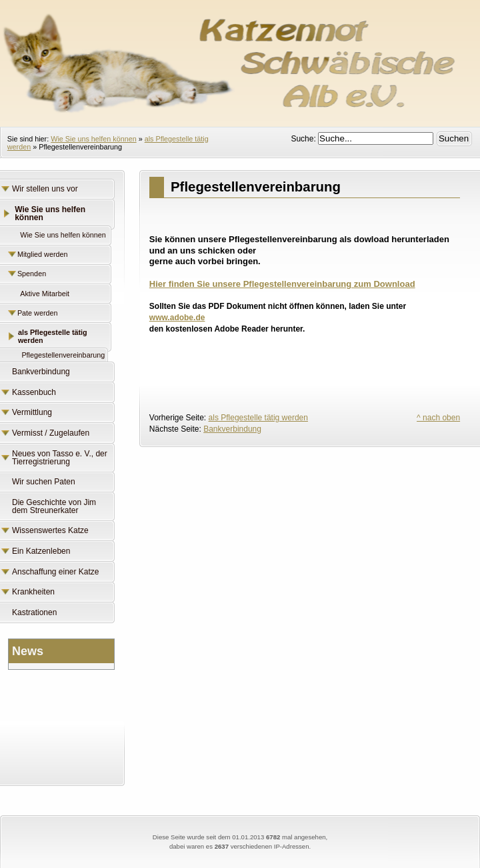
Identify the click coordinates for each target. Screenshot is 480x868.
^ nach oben (438, 418)
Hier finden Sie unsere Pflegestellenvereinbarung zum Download (282, 284)
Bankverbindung (232, 429)
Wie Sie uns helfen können (93, 139)
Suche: (304, 139)
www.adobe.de (177, 318)
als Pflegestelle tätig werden (258, 418)
